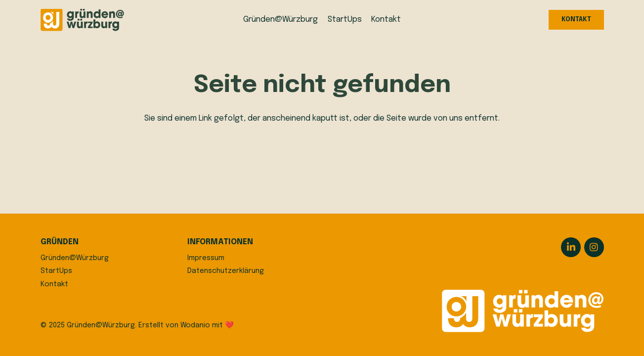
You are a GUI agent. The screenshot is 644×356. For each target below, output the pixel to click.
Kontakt (54, 284)
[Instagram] (594, 247)
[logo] (82, 20)
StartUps (56, 271)
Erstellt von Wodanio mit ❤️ (186, 325)
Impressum (206, 258)
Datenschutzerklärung (226, 271)
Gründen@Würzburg (75, 258)
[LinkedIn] (571, 247)
